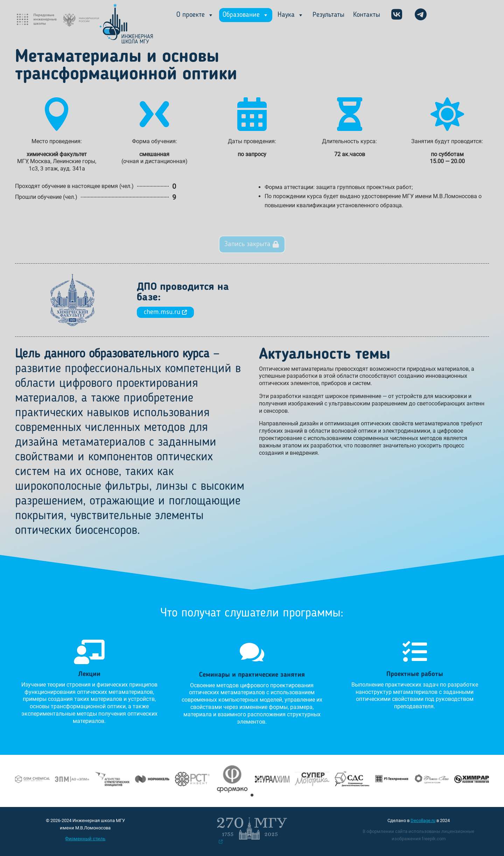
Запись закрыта (247, 244)
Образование (246, 15)
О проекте (195, 15)
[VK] (397, 15)
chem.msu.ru (165, 312)
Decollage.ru (423, 820)
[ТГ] (421, 15)
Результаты (328, 15)
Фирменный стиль (85, 839)
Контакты (367, 15)
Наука (291, 15)
